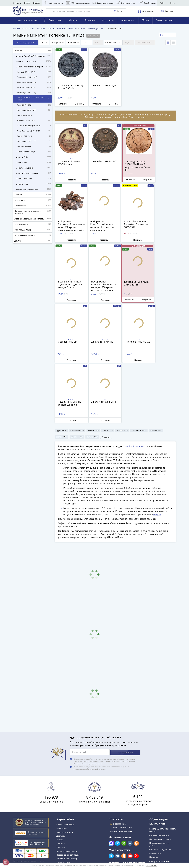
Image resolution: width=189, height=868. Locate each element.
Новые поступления (27, 22)
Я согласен (151, 865)
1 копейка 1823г (156, 372)
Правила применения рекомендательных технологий (81, 844)
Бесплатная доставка (103, 3)
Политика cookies (64, 830)
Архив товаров (63, 804)
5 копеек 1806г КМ (77, 372)
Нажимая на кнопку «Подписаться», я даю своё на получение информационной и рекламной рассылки (101, 710)
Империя (154, 799)
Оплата (27, 3)
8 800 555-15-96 (120, 766)
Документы (61, 848)
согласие (110, 701)
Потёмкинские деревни (160, 781)
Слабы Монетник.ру (65, 766)
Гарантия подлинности (67, 793)
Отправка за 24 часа (126, 3)
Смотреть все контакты (120, 773)
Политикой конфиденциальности (88, 706)
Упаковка (61, 789)
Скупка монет (63, 812)
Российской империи (133, 389)
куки (52, 865)
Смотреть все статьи (159, 803)
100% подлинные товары (78, 3)
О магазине (62, 770)
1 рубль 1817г (108, 372)
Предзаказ (69, 182)
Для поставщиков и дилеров (69, 817)
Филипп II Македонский (160, 791)
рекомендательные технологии (108, 865)
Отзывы (36, 3)
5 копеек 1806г (62, 378)
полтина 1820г (122, 372)
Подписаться (125, 694)
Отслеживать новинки (162, 37)
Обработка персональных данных (72, 822)
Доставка (17, 3)
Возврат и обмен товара (67, 800)
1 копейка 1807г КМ (139, 372)
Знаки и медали (164, 22)
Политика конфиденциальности (71, 834)
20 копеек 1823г (77, 378)
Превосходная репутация (68, 797)
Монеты (73, 22)
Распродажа (52, 22)
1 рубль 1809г (61, 372)
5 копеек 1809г (93, 372)
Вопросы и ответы (65, 774)
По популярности (26, 45)
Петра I (157, 457)
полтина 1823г (92, 378)
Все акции (61, 808)
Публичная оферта (65, 826)
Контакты (61, 785)
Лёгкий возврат (147, 3)
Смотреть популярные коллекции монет (160, 810)
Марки (145, 22)
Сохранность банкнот (159, 777)
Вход (171, 3)
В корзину (77, 106)
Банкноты (90, 22)
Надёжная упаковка (53, 3)
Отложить (62, 106)
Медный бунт (155, 795)
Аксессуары (108, 22)
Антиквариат (128, 22)
